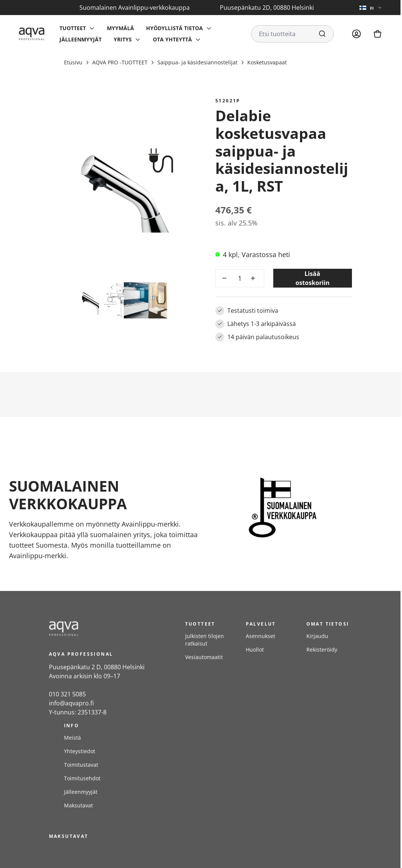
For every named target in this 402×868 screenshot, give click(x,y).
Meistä (72, 738)
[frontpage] (110, 629)
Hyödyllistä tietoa (174, 28)
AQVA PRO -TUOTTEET (120, 62)
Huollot (255, 649)
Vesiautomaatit (204, 657)
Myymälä (120, 28)
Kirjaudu (317, 636)
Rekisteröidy (322, 649)
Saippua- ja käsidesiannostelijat (197, 62)
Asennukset (260, 636)
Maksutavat (78, 805)
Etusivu (73, 62)
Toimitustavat (81, 765)
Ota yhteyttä (172, 39)
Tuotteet (73, 28)
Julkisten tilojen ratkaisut (205, 640)
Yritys (123, 39)
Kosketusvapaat (267, 62)
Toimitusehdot (82, 778)
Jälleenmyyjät (81, 39)
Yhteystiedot (80, 751)
